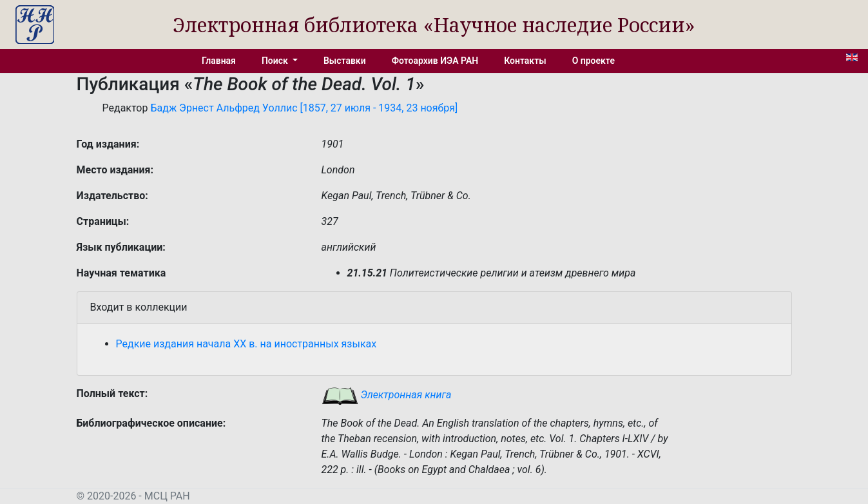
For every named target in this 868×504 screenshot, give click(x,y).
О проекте (593, 61)
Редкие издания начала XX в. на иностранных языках (246, 344)
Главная (219, 61)
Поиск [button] (276, 61)
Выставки (345, 61)
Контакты (525, 61)
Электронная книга (387, 395)
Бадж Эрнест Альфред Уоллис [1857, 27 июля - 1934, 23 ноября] (304, 108)
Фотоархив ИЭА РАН (435, 61)
